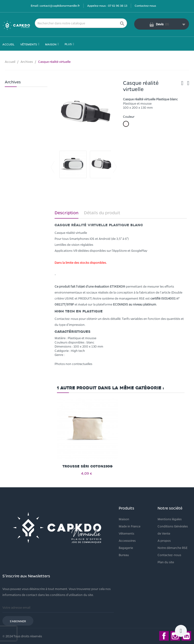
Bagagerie (126, 548)
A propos (164, 540)
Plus (68, 44)
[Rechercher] (81, 23)
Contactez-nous (145, 5)
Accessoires (127, 540)
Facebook (164, 636)
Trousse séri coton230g (88, 466)
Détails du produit (102, 213)
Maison (124, 519)
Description (66, 213)
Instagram (175, 636)
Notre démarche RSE (173, 548)
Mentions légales (170, 519)
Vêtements (126, 533)
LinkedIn (186, 636)
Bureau (124, 555)
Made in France (130, 526)
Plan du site (166, 562)
